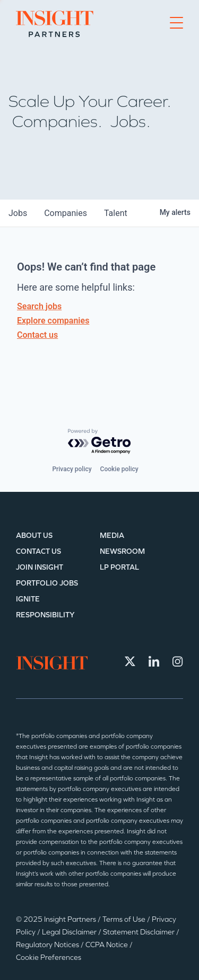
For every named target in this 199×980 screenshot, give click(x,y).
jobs (18, 213)
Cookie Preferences (49, 957)
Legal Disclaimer (70, 932)
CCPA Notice (107, 945)
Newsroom (122, 551)
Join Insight (40, 567)
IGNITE (28, 599)
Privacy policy (72, 469)
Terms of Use (125, 919)
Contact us (37, 335)
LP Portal (119, 567)
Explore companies (53, 321)
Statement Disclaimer (140, 932)
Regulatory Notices (48, 945)
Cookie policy (119, 469)
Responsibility (45, 615)
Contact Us (38, 551)
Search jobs (39, 306)
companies (66, 213)
